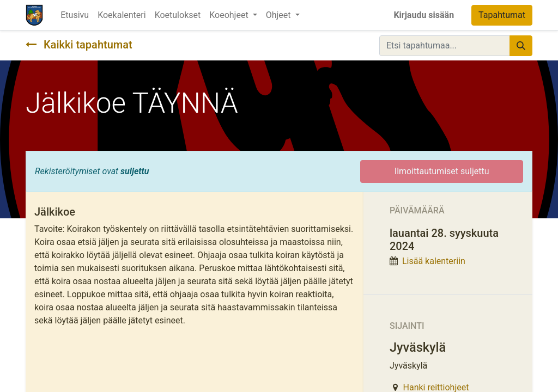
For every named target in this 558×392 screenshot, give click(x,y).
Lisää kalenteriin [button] (434, 261)
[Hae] (521, 46)
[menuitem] (75, 15)
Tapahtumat (502, 15)
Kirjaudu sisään (424, 15)
